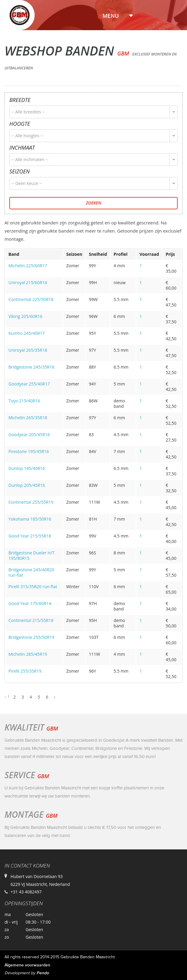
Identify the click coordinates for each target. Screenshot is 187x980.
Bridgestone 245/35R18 (31, 367)
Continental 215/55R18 (31, 620)
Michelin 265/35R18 (28, 418)
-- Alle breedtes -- (28, 112)
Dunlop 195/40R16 (27, 468)
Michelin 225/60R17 (28, 266)
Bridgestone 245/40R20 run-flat (31, 572)
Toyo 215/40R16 (24, 401)
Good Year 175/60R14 (30, 603)
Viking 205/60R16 (25, 316)
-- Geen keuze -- (27, 183)
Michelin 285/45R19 (28, 654)
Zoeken (93, 203)
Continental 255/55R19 (31, 502)
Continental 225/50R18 (31, 299)
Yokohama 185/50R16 (30, 519)
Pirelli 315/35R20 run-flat (33, 587)
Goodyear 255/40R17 (29, 384)
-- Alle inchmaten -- (30, 159)
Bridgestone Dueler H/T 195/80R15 (31, 555)
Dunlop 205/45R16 (27, 485)
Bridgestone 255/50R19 (31, 637)
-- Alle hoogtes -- (27, 136)
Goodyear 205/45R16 (29, 434)
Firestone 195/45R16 (29, 451)
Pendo (43, 973)
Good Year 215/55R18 (30, 536)
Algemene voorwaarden (27, 965)
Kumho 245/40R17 (27, 333)
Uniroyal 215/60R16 (28, 282)
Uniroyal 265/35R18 (28, 350)
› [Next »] (55, 697)
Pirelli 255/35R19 (25, 671)
